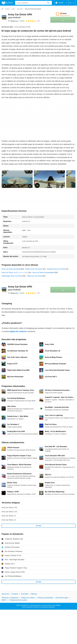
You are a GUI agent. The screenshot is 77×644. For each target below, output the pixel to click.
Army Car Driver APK (20, 288)
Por (13, 21)
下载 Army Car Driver (34, 276)
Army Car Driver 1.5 (9, 516)
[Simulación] (20, 9)
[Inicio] (2, 9)
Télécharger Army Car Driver (12, 276)
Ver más (38, 526)
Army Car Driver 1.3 (9, 520)
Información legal (62, 598)
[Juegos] (13, 9)
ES (72, 3)
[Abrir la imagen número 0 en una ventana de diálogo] (17, 179)
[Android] (7, 9)
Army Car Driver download (11, 269)
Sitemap (34, 594)
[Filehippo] (7, 3)
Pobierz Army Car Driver (34, 269)
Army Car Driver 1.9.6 (9, 508)
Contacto (15, 594)
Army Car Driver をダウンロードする (15, 273)
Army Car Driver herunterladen (43, 273)
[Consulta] (34, 3)
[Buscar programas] (48, 3)
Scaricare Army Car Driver (56, 269)
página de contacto (18, 331)
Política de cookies (28, 598)
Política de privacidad (45, 598)
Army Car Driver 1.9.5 (9, 512)
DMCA (4, 600)
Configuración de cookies (18, 600)
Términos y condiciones (10, 598)
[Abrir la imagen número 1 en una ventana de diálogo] (49, 179)
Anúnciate (24, 594)
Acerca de (5, 594)
